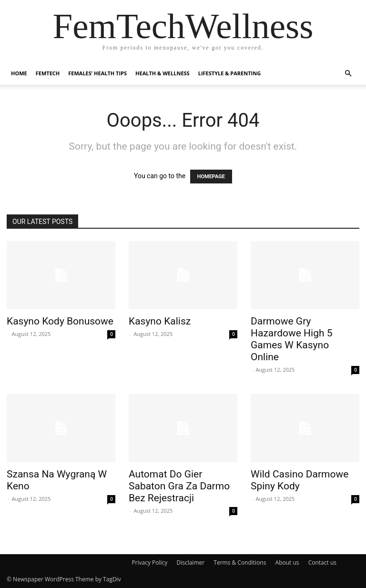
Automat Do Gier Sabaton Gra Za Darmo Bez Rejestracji (179, 486)
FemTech (48, 73)
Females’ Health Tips (97, 73)
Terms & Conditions (240, 563)
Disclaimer (190, 563)
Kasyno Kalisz (160, 321)
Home (19, 73)
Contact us (322, 563)
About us (287, 563)
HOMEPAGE (211, 177)
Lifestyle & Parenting (229, 73)
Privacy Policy (149, 563)
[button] (348, 74)
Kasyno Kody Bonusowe (60, 321)
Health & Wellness (163, 73)
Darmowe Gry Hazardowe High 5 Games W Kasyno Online (292, 339)
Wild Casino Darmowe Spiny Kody (300, 480)
